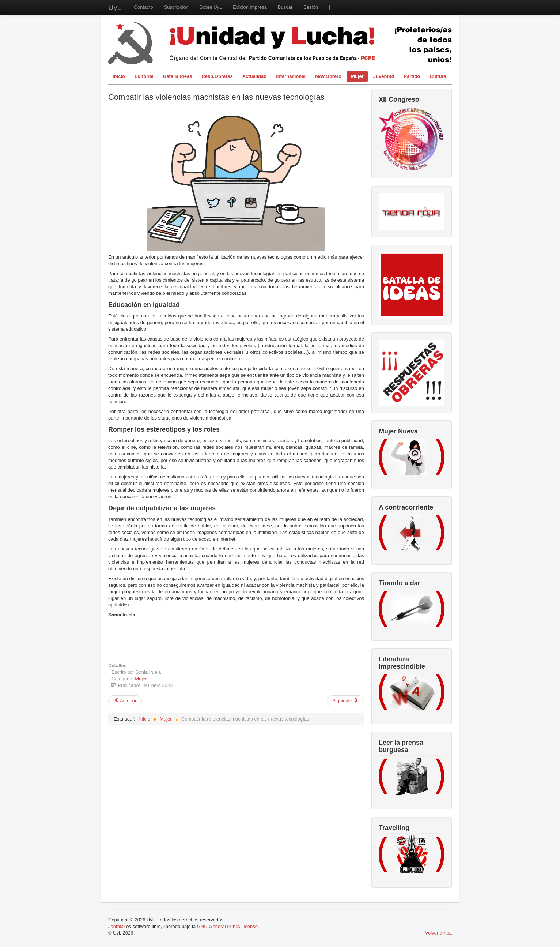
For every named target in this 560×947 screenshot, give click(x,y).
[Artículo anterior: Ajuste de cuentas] (125, 701)
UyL (115, 7)
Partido (412, 76)
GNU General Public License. (228, 926)
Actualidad (254, 76)
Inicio (119, 76)
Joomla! (117, 926)
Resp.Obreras (217, 76)
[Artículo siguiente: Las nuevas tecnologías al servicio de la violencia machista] (345, 701)
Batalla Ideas (178, 76)
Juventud (384, 76)
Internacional (291, 76)
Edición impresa (250, 7)
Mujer (357, 76)
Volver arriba (438, 933)
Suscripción (176, 7)
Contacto (144, 7)
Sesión (311, 7)
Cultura (438, 76)
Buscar (285, 7)
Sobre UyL (211, 7)
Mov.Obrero (328, 76)
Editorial (144, 76)
